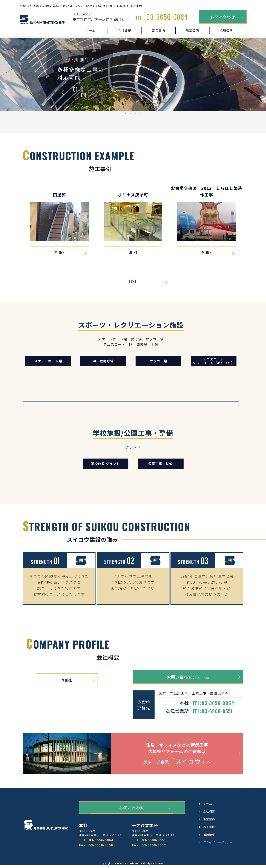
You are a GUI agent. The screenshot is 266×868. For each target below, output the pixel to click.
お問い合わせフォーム (188, 677)
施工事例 (193, 30)
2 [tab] (130, 114)
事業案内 (159, 30)
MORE (59, 253)
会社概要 (125, 30)
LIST (133, 282)
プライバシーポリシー (218, 845)
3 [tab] (136, 114)
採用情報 (226, 30)
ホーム (91, 30)
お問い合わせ (223, 16)
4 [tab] (141, 114)
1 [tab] (125, 114)
